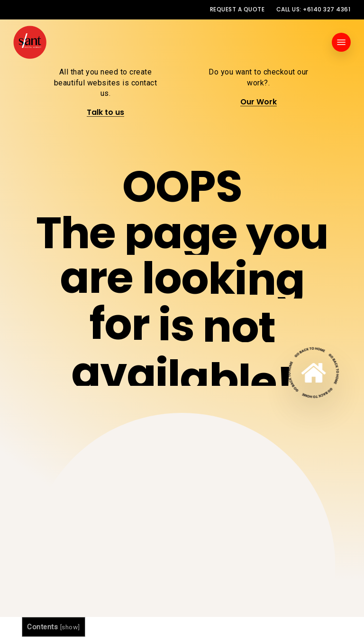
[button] (341, 42)
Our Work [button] (259, 102)
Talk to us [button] (105, 112)
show (70, 627)
